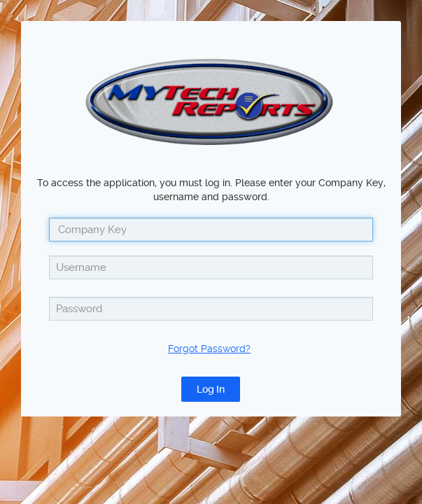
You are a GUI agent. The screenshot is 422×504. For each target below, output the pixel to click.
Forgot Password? (209, 349)
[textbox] (211, 267)
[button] (211, 389)
